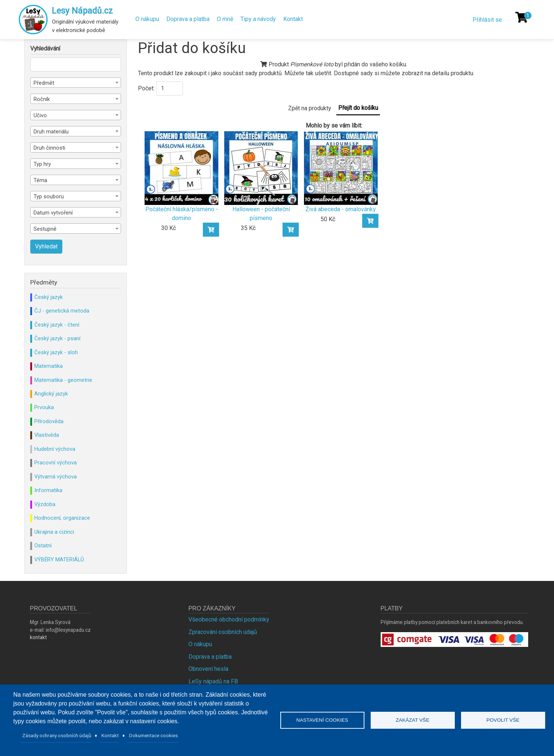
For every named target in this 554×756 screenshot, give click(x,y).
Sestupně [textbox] (45, 229)
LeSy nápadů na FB (213, 681)
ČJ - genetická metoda (62, 311)
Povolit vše (503, 720)
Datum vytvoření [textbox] (53, 213)
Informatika (48, 490)
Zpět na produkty (310, 108)
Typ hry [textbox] (42, 164)
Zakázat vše (413, 720)
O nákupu (147, 19)
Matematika (49, 366)
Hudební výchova (55, 449)
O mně (225, 19)
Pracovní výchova (56, 463)
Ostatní (43, 546)
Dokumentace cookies (153, 735)
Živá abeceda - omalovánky (341, 209)
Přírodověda (49, 421)
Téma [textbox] (40, 180)
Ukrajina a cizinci (54, 532)
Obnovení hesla (208, 669)
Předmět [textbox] (44, 83)
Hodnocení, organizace (62, 518)
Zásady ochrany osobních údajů (57, 735)
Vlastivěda (47, 435)
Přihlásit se (487, 20)
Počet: (146, 88)
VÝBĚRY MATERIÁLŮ (59, 560)
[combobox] (76, 83)
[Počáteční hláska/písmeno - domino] (181, 168)
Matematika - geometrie (63, 380)
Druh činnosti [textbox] (49, 148)
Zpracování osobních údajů (223, 632)
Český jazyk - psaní (57, 338)
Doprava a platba (188, 19)
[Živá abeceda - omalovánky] (341, 168)
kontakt (38, 637)
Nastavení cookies (322, 720)
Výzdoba (45, 504)
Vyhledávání (45, 49)
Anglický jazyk (51, 394)
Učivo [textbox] (40, 115)
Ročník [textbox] (42, 99)
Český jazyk (49, 297)
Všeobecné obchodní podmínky (229, 619)
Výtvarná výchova (56, 477)
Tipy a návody (258, 19)
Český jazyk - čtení (57, 325)
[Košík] (522, 17)
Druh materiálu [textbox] (51, 132)
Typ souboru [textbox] (49, 196)
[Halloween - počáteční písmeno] (261, 168)
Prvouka (44, 407)
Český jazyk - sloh (56, 352)
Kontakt (293, 19)
